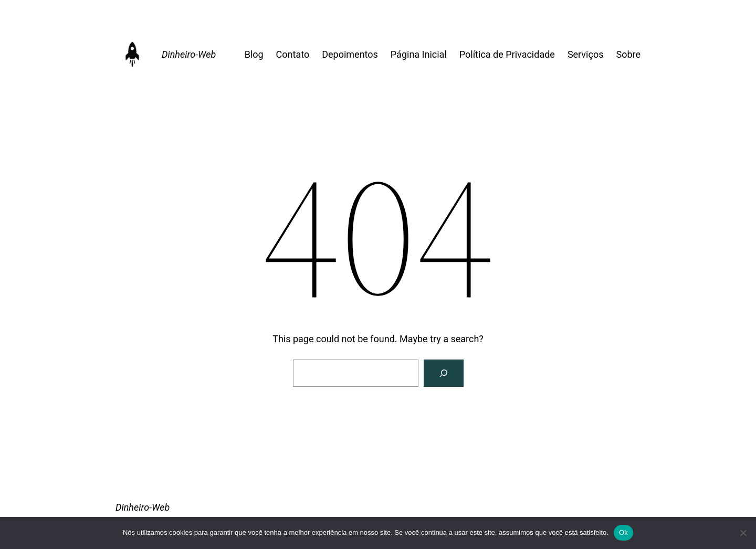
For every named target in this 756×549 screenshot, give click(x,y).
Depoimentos (350, 54)
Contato (293, 54)
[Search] (444, 373)
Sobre (628, 54)
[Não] (743, 533)
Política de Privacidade (507, 54)
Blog (254, 54)
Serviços (586, 54)
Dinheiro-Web (189, 54)
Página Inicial (419, 54)
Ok (623, 532)
